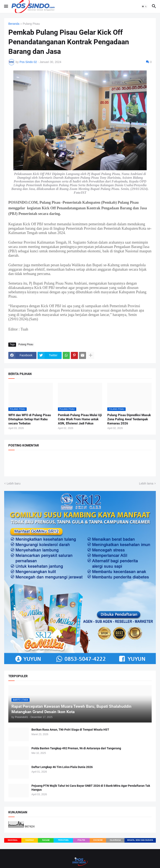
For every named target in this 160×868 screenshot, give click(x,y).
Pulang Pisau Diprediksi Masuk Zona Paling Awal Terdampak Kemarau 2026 (129, 419)
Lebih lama (146, 483)
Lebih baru (14, 483)
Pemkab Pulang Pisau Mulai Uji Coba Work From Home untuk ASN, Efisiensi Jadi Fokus (80, 419)
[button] (6, 6)
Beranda (14, 24)
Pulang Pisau (31, 24)
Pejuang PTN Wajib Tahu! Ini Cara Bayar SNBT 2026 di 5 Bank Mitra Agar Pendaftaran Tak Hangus (91, 788)
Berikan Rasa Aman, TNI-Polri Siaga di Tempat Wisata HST (70, 730)
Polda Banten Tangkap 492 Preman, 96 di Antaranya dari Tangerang (76, 748)
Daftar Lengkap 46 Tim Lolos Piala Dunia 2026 (62, 767)
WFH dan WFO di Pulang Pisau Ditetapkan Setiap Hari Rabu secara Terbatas (30, 419)
